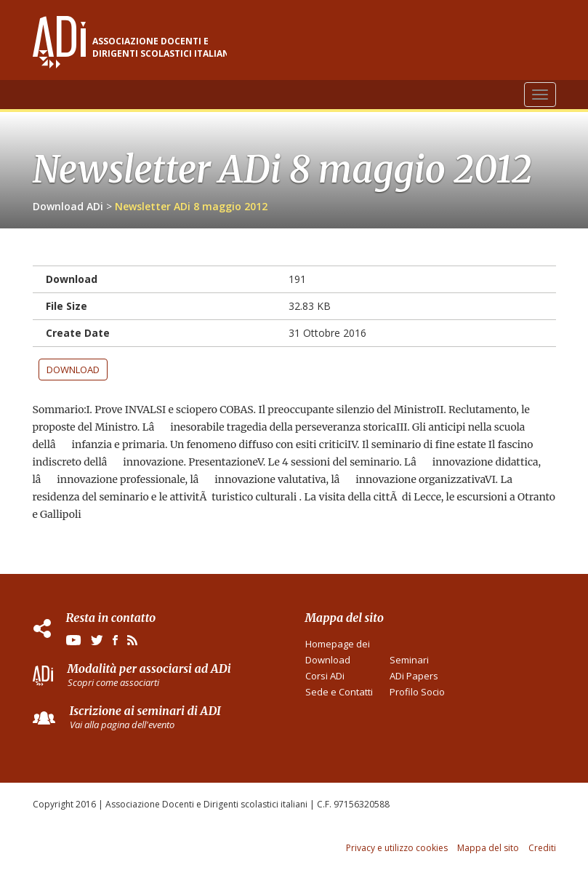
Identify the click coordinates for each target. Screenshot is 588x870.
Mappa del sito (488, 848)
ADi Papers (414, 676)
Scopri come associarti (113, 682)
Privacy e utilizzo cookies (397, 848)
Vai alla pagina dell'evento (122, 725)
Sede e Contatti (339, 692)
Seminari (409, 660)
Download (73, 370)
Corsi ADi (325, 676)
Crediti (542, 848)
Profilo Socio (417, 692)
